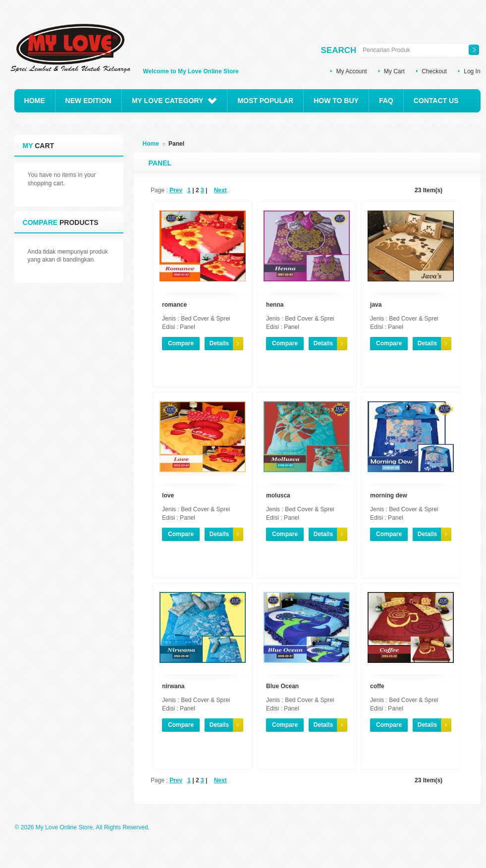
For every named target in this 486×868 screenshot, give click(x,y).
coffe (377, 686)
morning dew (389, 495)
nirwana (173, 686)
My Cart (394, 71)
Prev (176, 190)
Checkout (434, 71)
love (168, 495)
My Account (351, 71)
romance (174, 305)
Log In (472, 71)
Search (339, 50)
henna (275, 305)
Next (220, 190)
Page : (159, 190)
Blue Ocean (282, 686)
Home (151, 144)
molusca (278, 495)
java (376, 305)
